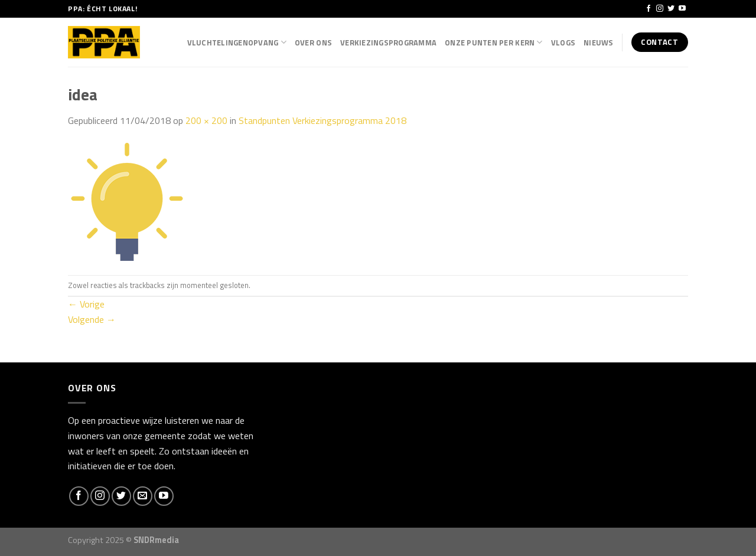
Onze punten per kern (494, 42)
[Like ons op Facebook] (649, 9)
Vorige (86, 304)
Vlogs (563, 42)
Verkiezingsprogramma (388, 42)
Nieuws (599, 42)
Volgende (92, 319)
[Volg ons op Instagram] (660, 9)
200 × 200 (206, 120)
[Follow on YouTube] (682, 9)
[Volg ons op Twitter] (671, 9)
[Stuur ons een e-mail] (143, 496)
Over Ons (313, 42)
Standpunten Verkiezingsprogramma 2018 (322, 120)
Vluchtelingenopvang (237, 42)
